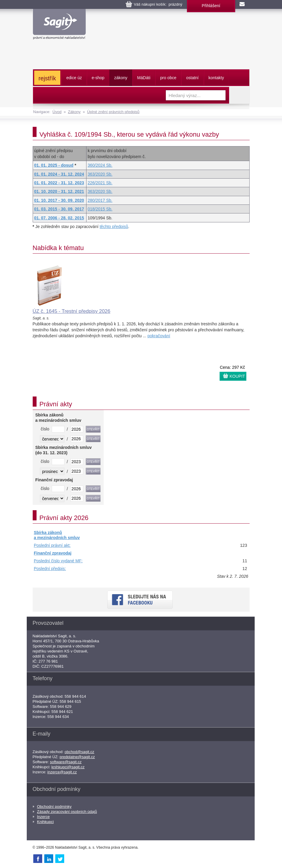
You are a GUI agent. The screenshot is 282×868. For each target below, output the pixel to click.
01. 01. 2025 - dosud (54, 165)
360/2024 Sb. (100, 165)
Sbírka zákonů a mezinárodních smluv (57, 535)
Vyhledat (239, 95)
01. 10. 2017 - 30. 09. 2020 (59, 200)
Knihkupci (45, 822)
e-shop (98, 78)
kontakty (216, 78)
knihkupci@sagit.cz (68, 767)
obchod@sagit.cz (79, 752)
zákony (121, 78)
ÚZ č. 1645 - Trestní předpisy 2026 (72, 311)
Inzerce (44, 817)
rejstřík (47, 78)
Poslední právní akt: (52, 545)
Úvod (57, 112)
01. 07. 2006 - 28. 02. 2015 (59, 218)
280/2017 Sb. (100, 200)
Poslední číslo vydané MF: (58, 561)
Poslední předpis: (50, 569)
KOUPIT (237, 376)
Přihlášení (211, 6)
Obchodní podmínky (54, 807)
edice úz (74, 78)
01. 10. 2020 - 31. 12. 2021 (59, 191)
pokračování (159, 336)
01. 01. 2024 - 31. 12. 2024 (59, 174)
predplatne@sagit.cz (77, 757)
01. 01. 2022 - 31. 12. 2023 (59, 183)
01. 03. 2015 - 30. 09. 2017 (59, 209)
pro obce (168, 78)
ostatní (192, 78)
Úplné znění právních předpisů (113, 112)
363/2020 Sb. (100, 174)
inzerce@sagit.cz (62, 772)
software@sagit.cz (66, 762)
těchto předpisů (114, 227)
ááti (144, 78)
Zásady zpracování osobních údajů (67, 812)
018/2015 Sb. (100, 209)
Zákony (74, 112)
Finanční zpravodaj (53, 553)
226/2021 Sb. (100, 183)
